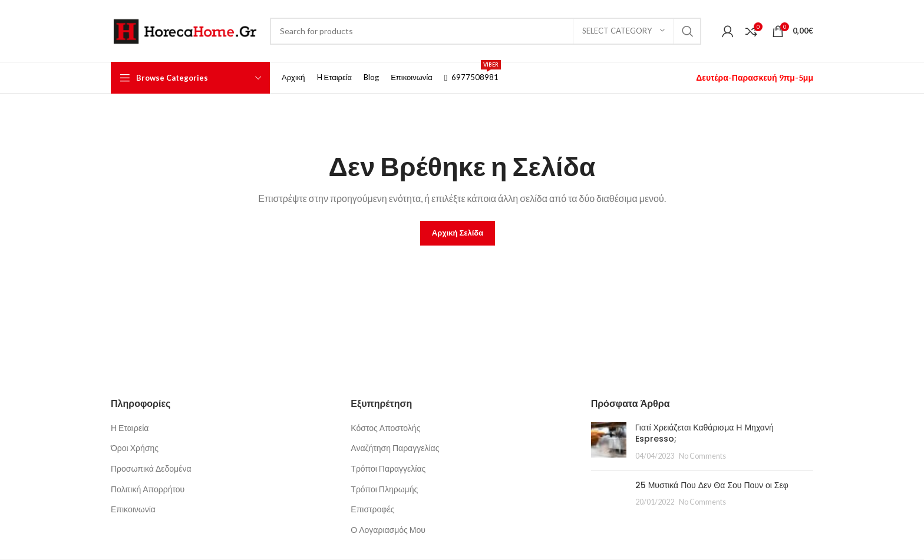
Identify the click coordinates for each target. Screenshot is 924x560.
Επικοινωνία (133, 509)
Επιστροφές (372, 509)
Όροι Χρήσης (135, 448)
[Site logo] (184, 30)
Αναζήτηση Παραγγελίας (395, 448)
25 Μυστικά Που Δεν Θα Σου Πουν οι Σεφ (712, 485)
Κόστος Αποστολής (385, 428)
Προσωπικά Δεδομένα (151, 468)
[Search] (486, 31)
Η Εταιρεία (130, 428)
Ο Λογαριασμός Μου (388, 530)
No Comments (702, 456)
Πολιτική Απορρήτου (148, 489)
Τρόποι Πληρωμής (384, 489)
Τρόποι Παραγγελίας (388, 468)
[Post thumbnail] (609, 442)
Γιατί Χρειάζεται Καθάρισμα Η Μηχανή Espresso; (704, 433)
